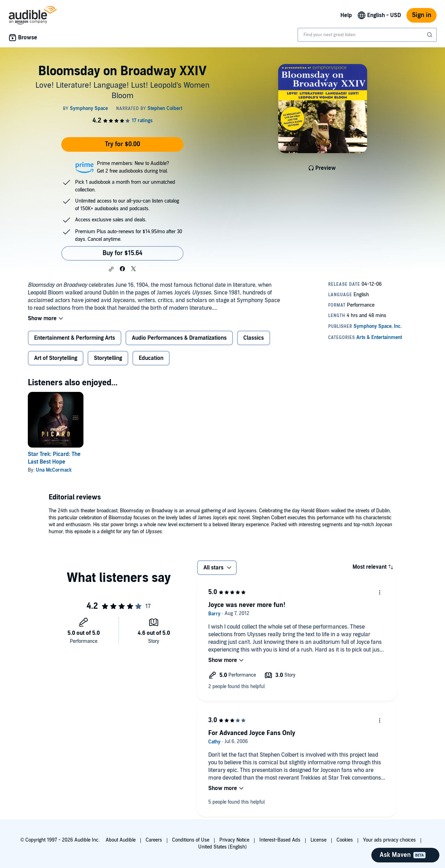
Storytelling (108, 358)
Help (346, 15)
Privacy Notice (234, 840)
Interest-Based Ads (280, 840)
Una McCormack (54, 470)
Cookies (345, 840)
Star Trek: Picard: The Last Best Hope (54, 458)
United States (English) (222, 847)
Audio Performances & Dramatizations (179, 338)
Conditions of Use (191, 840)
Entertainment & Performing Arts (75, 338)
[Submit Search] (430, 35)
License (318, 840)
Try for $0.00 (123, 144)
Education (151, 358)
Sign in (422, 15)
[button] (111, 269)
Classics (254, 338)
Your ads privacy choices (389, 840)
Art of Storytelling (56, 358)
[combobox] (367, 35)
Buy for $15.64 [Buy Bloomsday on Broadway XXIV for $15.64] (123, 253)
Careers (154, 840)
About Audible (121, 840)
